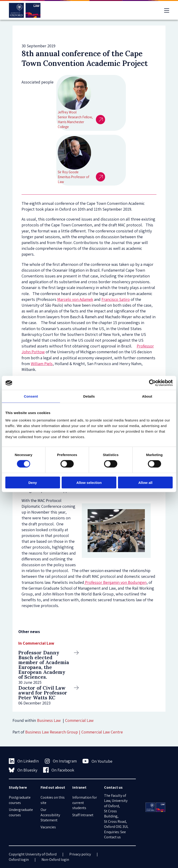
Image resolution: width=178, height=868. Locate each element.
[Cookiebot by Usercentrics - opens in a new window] (152, 383)
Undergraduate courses (21, 812)
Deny (33, 482)
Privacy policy (80, 854)
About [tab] (147, 396)
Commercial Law (79, 720)
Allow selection (89, 482)
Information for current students (85, 803)
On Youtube (97, 761)
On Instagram (61, 761)
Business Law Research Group (52, 732)
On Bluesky (23, 770)
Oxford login (19, 860)
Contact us (112, 837)
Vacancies (48, 827)
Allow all (145, 482)
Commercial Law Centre (102, 732)
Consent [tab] (31, 396)
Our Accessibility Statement (50, 815)
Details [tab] (89, 396)
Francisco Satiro (116, 299)
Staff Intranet (83, 815)
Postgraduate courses (20, 800)
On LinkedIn (24, 761)
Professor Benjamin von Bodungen (115, 582)
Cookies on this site (53, 800)
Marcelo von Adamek (75, 299)
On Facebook (59, 770)
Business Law (49, 720)
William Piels (42, 364)
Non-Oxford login (55, 860)
